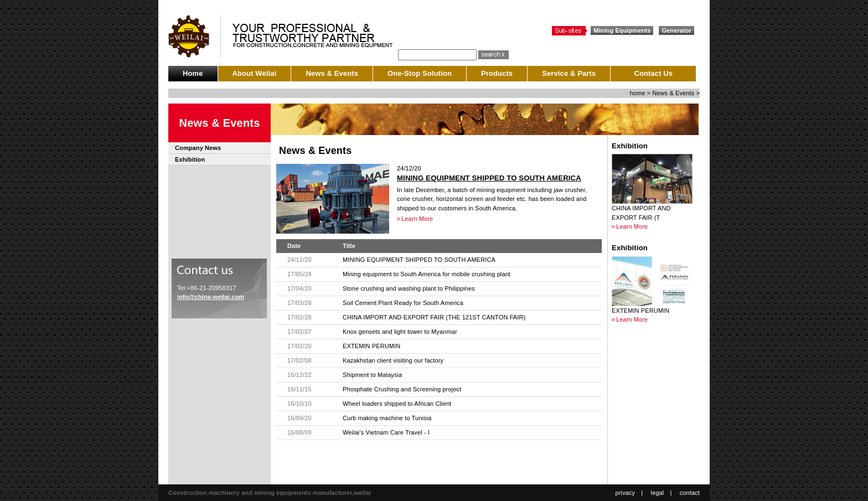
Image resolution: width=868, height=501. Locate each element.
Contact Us (653, 73)
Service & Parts (569, 73)
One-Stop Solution (420, 73)
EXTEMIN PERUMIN (371, 346)
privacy (626, 493)
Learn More (417, 219)
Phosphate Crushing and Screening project (402, 389)
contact (690, 493)
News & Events (332, 73)
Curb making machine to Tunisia (387, 418)
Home (193, 73)
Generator (676, 30)
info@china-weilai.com (211, 297)
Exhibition (190, 159)
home (637, 93)
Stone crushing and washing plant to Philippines (409, 288)
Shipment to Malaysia (372, 375)
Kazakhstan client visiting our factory (393, 360)
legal (658, 493)
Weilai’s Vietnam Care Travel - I (386, 432)
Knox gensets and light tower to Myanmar (400, 332)
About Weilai (255, 73)
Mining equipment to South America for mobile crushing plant (427, 274)
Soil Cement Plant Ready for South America (403, 303)
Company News (198, 148)
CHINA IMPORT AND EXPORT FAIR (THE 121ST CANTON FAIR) (434, 317)
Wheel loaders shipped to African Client (397, 404)
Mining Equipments (622, 30)
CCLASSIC (195, 36)
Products (497, 73)
